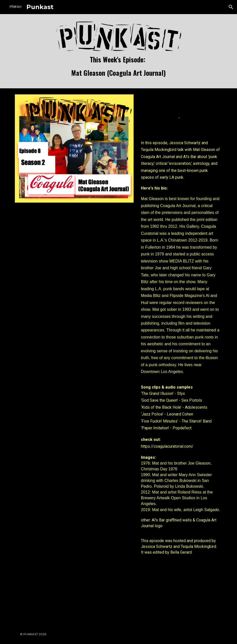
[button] (231, 7)
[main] (119, 67)
